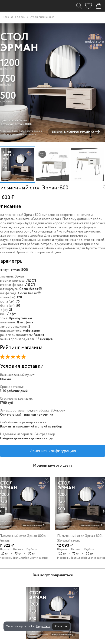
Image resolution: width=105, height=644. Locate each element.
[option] (18, 165)
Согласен (61, 626)
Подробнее (43, 626)
